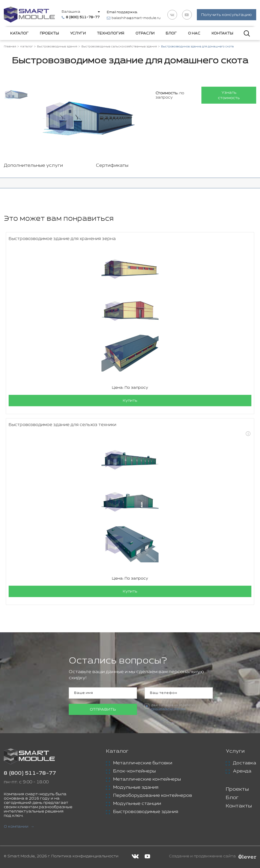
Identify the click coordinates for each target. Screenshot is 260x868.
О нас (194, 33)
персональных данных (168, 709)
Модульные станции (137, 804)
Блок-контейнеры (134, 771)
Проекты (49, 33)
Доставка (245, 763)
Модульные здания (136, 787)
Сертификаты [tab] (112, 165)
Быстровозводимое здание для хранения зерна (62, 239)
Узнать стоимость (229, 95)
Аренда (242, 771)
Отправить (103, 709)
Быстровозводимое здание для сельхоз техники (62, 425)
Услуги (78, 33)
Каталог (19, 33)
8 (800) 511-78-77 (30, 773)
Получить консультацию (227, 15)
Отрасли (145, 33)
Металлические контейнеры (147, 779)
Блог (171, 33)
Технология (110, 33)
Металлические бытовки (143, 763)
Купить (130, 401)
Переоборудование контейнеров (153, 796)
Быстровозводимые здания (146, 812)
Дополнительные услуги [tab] (33, 165)
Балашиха (71, 12)
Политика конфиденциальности (85, 856)
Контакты (222, 33)
